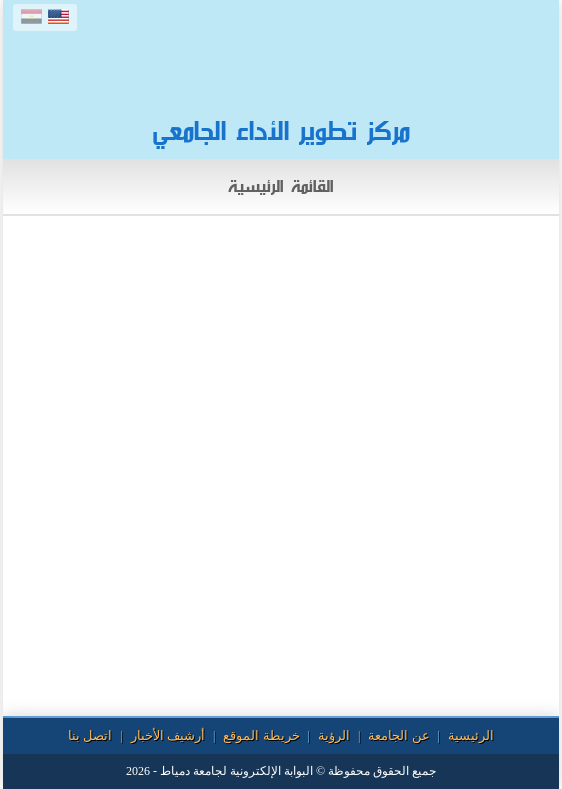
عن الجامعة (398, 735)
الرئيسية (471, 735)
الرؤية (334, 735)
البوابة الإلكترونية (271, 771)
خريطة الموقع (261, 735)
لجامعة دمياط (193, 771)
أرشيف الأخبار (168, 735)
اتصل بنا (90, 735)
